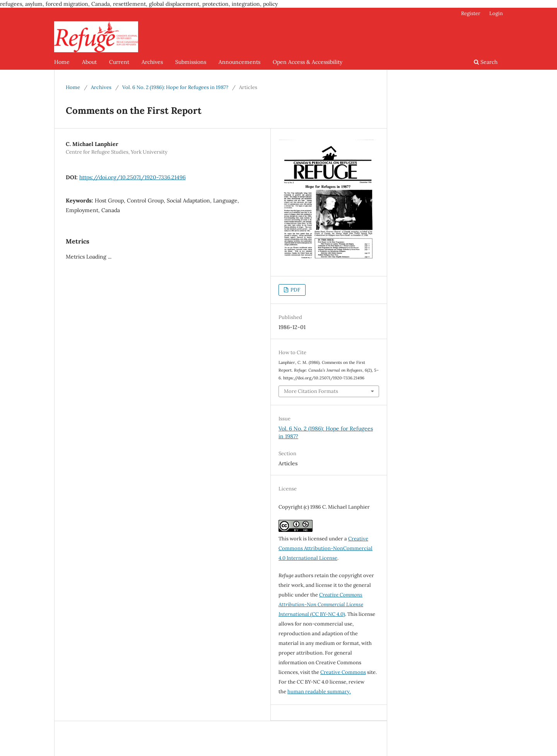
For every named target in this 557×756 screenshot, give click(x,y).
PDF (295, 290)
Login (496, 13)
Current (119, 62)
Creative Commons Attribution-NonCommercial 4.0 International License (325, 548)
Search (486, 62)
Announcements (239, 62)
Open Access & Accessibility (308, 62)
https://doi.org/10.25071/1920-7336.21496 (132, 177)
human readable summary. (319, 692)
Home (62, 62)
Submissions (191, 62)
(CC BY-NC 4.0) (321, 604)
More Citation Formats (311, 391)
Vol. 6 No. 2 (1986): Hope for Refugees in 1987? (175, 87)
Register (471, 13)
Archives (152, 62)
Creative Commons (343, 672)
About (89, 62)
